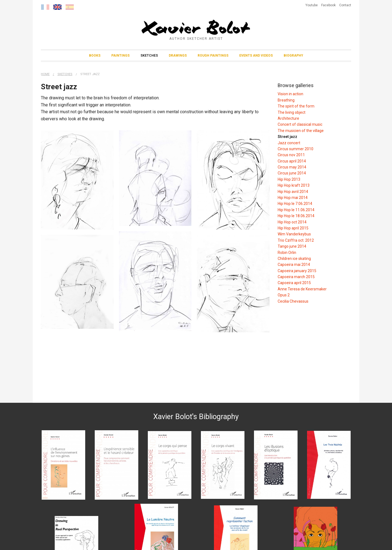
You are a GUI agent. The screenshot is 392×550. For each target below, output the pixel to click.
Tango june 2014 (292, 246)
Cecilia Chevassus (293, 301)
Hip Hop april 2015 (293, 228)
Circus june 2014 (292, 173)
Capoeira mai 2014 (294, 265)
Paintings (120, 56)
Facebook (328, 5)
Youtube (312, 5)
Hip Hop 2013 (289, 179)
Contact (345, 5)
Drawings (178, 56)
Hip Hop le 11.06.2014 (296, 210)
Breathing (286, 100)
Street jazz (90, 74)
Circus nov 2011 (291, 155)
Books (95, 56)
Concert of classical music (300, 124)
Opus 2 (284, 295)
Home (45, 74)
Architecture (288, 118)
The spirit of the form (296, 106)
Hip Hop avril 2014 (293, 192)
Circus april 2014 (292, 161)
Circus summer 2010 (295, 149)
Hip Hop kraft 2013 (294, 185)
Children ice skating (294, 259)
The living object (292, 112)
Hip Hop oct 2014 (292, 222)
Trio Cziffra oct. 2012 (296, 240)
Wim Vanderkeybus (294, 234)
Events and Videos (256, 56)
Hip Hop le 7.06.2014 (295, 204)
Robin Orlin (287, 253)
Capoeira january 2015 (297, 271)
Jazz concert (289, 143)
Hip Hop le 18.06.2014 (296, 216)
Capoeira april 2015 (294, 283)
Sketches (149, 56)
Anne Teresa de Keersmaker (302, 289)
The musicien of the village (301, 131)
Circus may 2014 (292, 167)
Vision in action (290, 94)
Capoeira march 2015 (296, 277)
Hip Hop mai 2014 (293, 198)
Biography (293, 56)
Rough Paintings (213, 56)
